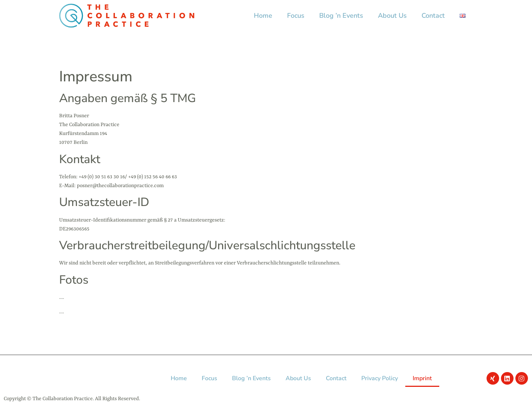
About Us (392, 16)
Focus (296, 16)
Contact (433, 16)
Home (263, 16)
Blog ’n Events (341, 16)
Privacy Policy (380, 378)
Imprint (422, 378)
